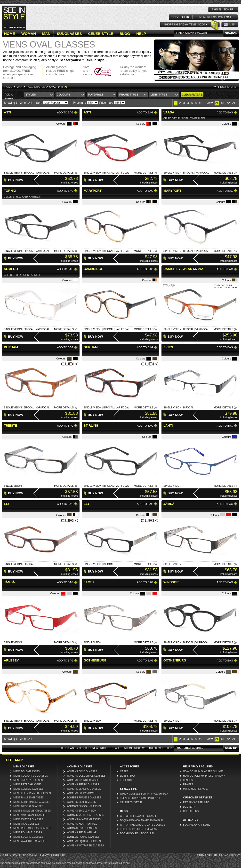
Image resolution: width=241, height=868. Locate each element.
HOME (10, 34)
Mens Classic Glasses (28, 789)
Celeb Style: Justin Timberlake (185, 118)
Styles (31, 95)
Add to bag (65, 112)
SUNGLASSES (69, 34)
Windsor (171, 582)
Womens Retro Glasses (83, 784)
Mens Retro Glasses (27, 784)
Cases (124, 771)
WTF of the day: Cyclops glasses (143, 825)
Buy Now (16, 180)
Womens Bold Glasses (82, 771)
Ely (7, 504)
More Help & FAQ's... (196, 789)
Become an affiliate (196, 825)
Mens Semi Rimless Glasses (32, 802)
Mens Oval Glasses (26, 824)
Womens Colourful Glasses (86, 776)
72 (228, 103)
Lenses (188, 780)
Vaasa (169, 112)
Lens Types (159, 95)
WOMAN (29, 34)
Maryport (93, 191)
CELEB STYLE (101, 34)
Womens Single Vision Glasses (81, 811)
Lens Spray (128, 776)
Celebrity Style (131, 802)
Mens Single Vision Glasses (32, 811)
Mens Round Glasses (28, 832)
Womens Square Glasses (84, 841)
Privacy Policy (230, 855)
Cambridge (93, 269)
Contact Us (191, 811)
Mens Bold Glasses (26, 771)
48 (222, 103)
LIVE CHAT (182, 17)
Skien (168, 347)
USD (232, 24)
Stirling (91, 426)
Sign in (216, 10)
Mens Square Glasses (28, 837)
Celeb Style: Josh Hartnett (23, 197)
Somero (11, 269)
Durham (11, 347)
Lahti (168, 426)
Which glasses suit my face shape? (144, 794)
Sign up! (229, 10)
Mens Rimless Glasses (28, 798)
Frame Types (129, 95)
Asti (8, 112)
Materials (96, 95)
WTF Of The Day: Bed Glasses (139, 816)
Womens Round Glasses (83, 837)
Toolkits (126, 780)
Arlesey (11, 660)
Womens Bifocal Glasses (84, 806)
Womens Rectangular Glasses (82, 833)
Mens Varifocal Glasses (30, 815)
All (234, 103)
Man (19, 87)
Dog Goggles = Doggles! (137, 833)
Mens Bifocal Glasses (28, 806)
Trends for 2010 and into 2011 (140, 798)
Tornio (10, 191)
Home (8, 87)
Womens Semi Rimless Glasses (81, 802)
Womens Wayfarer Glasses (85, 846)
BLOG (125, 34)
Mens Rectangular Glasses (32, 828)
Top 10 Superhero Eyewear (139, 829)
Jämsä (169, 504)
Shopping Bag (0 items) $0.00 (185, 24)
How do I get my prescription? (204, 776)
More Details (64, 173)
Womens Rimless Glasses (84, 798)
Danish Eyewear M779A (183, 269)
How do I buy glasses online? (203, 771)
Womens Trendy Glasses (84, 780)
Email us (228, 17)
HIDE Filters (227, 87)
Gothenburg (95, 660)
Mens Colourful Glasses (31, 776)
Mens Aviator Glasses (28, 819)
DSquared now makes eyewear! (141, 820)
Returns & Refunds (196, 802)
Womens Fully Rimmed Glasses (81, 794)
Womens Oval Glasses (82, 828)
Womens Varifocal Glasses (85, 815)
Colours (63, 95)
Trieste (11, 426)
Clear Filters (192, 95)
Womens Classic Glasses (84, 789)
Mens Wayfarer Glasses (30, 841)
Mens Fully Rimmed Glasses (32, 793)
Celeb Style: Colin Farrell (22, 275)
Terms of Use (207, 855)
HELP (141, 34)
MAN (46, 34)
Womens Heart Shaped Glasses (82, 824)
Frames (188, 784)
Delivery (189, 807)
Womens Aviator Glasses (84, 819)
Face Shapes (36, 87)
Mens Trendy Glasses (28, 780)
